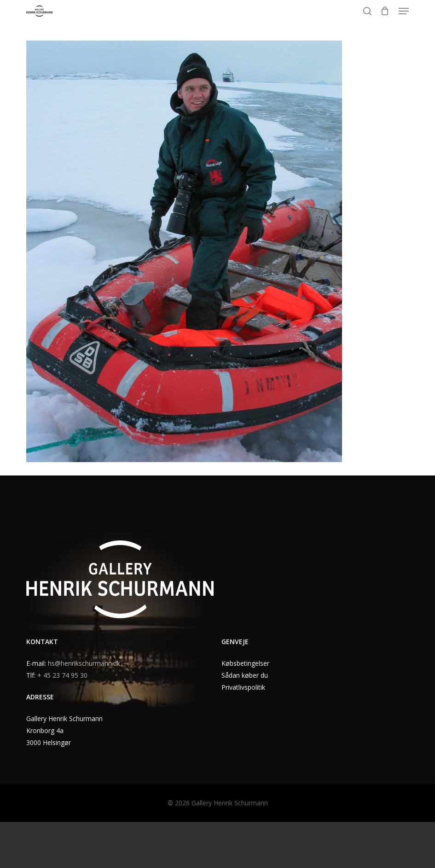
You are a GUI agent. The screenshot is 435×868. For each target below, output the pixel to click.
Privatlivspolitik (243, 687)
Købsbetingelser (245, 663)
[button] (404, 11)
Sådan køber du (245, 675)
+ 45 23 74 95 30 (62, 675)
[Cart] (385, 11)
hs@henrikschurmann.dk (84, 663)
